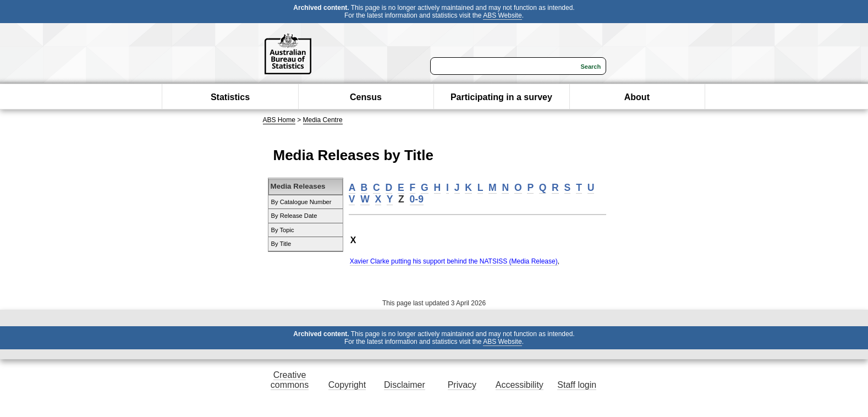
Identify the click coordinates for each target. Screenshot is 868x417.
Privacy (462, 385)
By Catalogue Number (301, 202)
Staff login (577, 385)
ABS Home (279, 120)
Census (366, 97)
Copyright (347, 385)
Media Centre (323, 120)
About (637, 97)
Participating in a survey (501, 97)
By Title (281, 244)
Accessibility (520, 385)
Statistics (230, 97)
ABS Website (502, 15)
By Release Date (294, 216)
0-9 (417, 199)
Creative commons (290, 380)
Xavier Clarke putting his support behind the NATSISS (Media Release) (454, 261)
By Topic (283, 230)
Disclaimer (405, 385)
